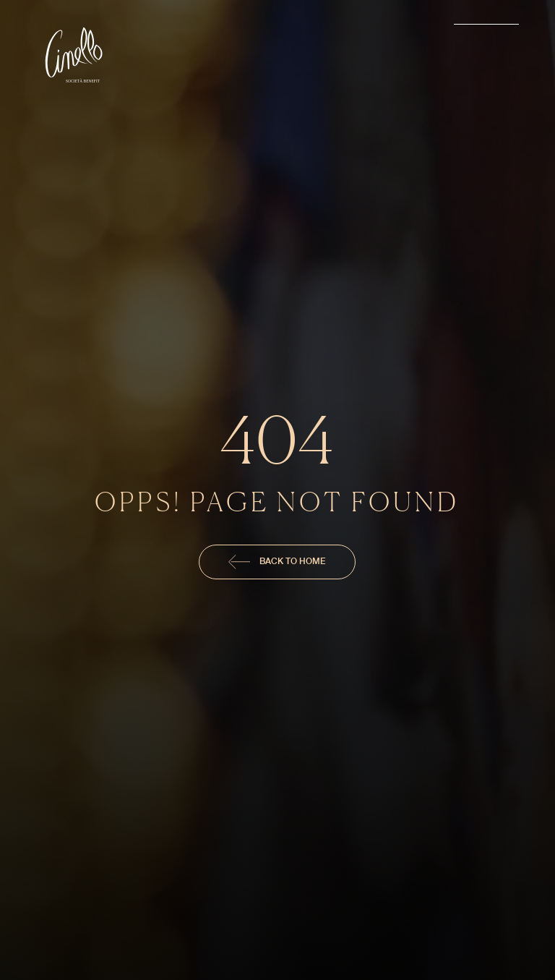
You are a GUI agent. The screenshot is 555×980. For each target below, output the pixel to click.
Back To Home (277, 562)
